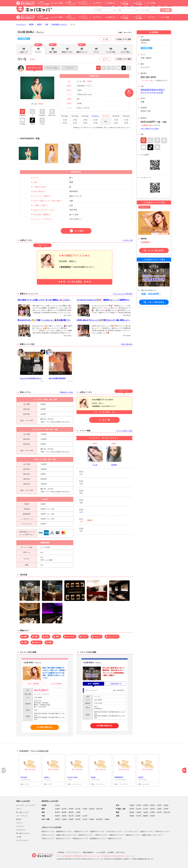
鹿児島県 (99, 819)
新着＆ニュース (82, 52)
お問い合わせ (120, 852)
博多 (57, 637)
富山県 (139, 809)
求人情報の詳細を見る (45, 727)
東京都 (92, 809)
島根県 (64, 816)
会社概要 (110, 852)
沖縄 (123, 6)
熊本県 (78, 819)
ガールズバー (21, 830)
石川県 (146, 809)
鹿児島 (136, 6)
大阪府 (146, 812)
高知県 (152, 816)
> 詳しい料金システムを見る (150, 129)
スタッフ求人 (125, 52)
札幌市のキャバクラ (97, 832)
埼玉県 (78, 809)
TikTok (124, 68)
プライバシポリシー (74, 852)
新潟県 (132, 809)
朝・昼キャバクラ (23, 812)
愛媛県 (146, 816)
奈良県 (159, 812)
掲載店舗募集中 (88, 852)
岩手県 (139, 805)
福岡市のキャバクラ (116, 835)
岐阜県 (57, 812)
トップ (34, 68)
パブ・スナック (22, 816)
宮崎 (150, 6)
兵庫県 (152, 812)
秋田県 (152, 805)
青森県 (132, 805)
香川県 (139, 816)
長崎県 (71, 819)
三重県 (78, 812)
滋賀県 (132, 812)
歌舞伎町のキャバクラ (64, 832)
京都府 (139, 812)
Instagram (98, 68)
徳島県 (132, 816)
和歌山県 (167, 812)
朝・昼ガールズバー (23, 833)
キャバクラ (71, 637)
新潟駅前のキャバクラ (98, 839)
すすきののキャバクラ (114, 832)
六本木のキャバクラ (162, 832)
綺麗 (50, 642)
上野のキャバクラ (101, 835)
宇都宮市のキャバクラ (80, 839)
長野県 (166, 809)
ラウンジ (97, 637)
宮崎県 (92, 819)
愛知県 (71, 812)
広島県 (78, 816)
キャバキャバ (21, 24)
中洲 (47, 24)
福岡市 (39, 24)
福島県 (166, 805)
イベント (96, 52)
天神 (25, 642)
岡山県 (71, 816)
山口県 (85, 816)
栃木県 (64, 809)
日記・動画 (53, 52)
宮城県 (146, 805)
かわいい (38, 642)
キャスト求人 (111, 52)
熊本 (129, 6)
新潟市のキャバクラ (86, 835)
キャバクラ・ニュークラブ (26, 805)
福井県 (152, 809)
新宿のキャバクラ (48, 832)
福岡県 (31, 24)
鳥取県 (57, 816)
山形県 (159, 805)
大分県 (85, 819)
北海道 (57, 805)
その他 (169, 6)
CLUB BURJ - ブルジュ (59, 24)
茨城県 (57, 809)
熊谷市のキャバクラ (63, 839)
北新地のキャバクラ (81, 832)
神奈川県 (99, 809)
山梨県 (159, 809)
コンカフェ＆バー (23, 840)
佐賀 (162, 6)
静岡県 (64, 812)
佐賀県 (64, 819)
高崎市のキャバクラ (133, 835)
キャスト (38, 52)
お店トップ (24, 52)
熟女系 (19, 819)
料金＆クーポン (67, 52)
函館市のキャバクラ (115, 839)
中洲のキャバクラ (48, 839)
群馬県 (71, 809)
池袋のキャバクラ (146, 832)
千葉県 (85, 809)
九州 (47, 637)
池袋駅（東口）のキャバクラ (66, 835)
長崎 (143, 6)
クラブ (84, 637)
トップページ (107, 6)
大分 (156, 6)
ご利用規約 (60, 852)
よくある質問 (100, 852)
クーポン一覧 (104, 420)
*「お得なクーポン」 (147, 125)
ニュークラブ (113, 637)
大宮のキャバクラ (48, 835)
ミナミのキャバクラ (131, 832)
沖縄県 (107, 819)
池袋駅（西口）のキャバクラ (152, 835)
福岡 (116, 6)
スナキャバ (20, 826)
